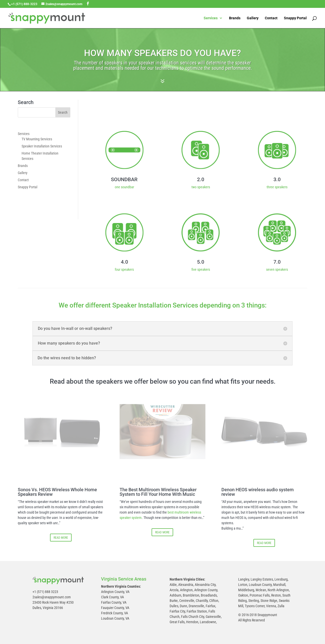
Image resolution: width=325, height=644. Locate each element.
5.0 (201, 262)
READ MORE (61, 538)
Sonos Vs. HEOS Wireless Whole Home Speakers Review (57, 492)
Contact (271, 18)
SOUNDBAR (124, 179)
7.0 (277, 262)
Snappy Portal (295, 18)
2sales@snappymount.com (52, 597)
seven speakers (277, 269)
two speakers (201, 187)
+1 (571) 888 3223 (45, 592)
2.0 (201, 179)
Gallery (253, 18)
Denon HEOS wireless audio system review (258, 492)
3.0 (277, 179)
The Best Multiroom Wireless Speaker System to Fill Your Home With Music (158, 492)
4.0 (124, 262)
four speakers (124, 269)
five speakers (201, 269)
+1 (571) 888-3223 (24, 4)
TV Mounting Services (37, 139)
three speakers (277, 187)
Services (211, 18)
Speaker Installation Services (42, 146)
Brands (235, 18)
